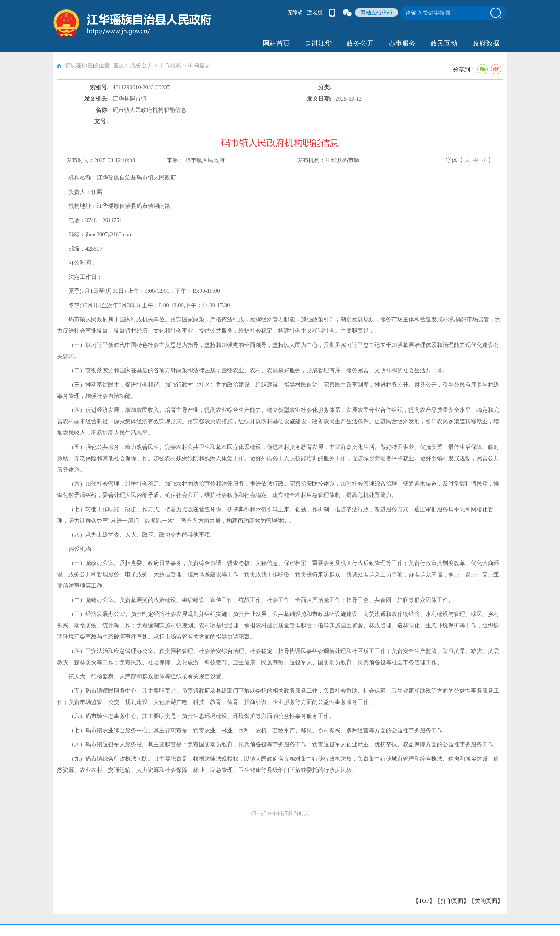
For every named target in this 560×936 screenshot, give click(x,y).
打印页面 (452, 901)
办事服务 (402, 43)
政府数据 (486, 43)
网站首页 (276, 43)
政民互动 (444, 43)
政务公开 (360, 43)
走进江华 (318, 43)
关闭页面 (486, 901)
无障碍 (295, 13)
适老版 (315, 13)
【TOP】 (424, 901)
